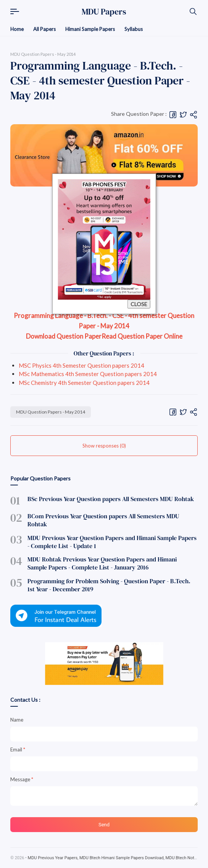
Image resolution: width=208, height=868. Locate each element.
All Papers (44, 29)
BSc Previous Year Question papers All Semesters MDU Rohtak (111, 499)
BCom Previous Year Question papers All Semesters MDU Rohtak (103, 520)
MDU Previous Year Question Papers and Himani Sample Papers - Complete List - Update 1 (112, 542)
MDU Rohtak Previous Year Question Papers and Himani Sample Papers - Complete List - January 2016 (102, 563)
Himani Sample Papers (90, 29)
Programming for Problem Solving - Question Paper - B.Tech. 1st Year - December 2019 (109, 585)
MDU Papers (104, 11)
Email (18, 750)
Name (17, 720)
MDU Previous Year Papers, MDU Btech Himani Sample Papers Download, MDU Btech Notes (113, 858)
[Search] (193, 11)
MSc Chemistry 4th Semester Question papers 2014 (84, 383)
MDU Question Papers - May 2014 (51, 412)
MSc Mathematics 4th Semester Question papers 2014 (88, 374)
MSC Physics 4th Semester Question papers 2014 (81, 365)
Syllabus (134, 29)
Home (17, 29)
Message (22, 779)
